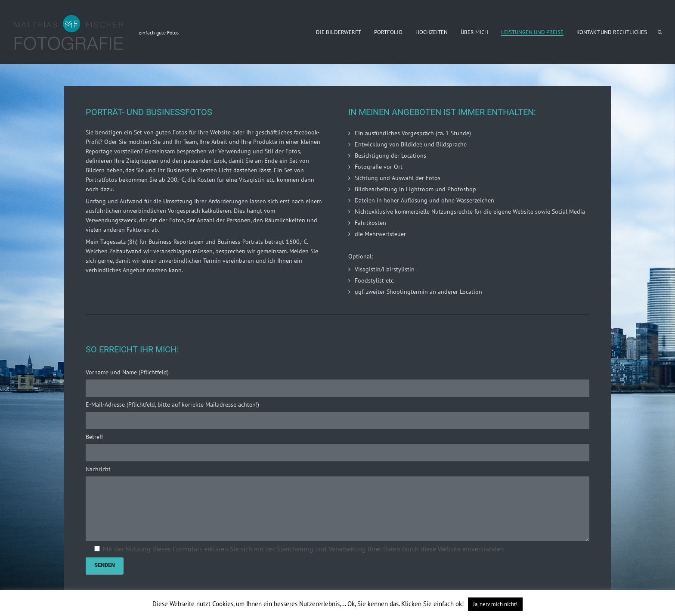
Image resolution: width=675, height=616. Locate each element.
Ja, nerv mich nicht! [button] (495, 604)
